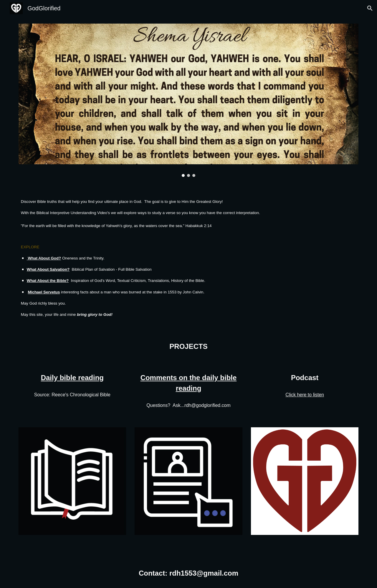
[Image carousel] (188, 100)
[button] (370, 8)
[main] (188, 258)
